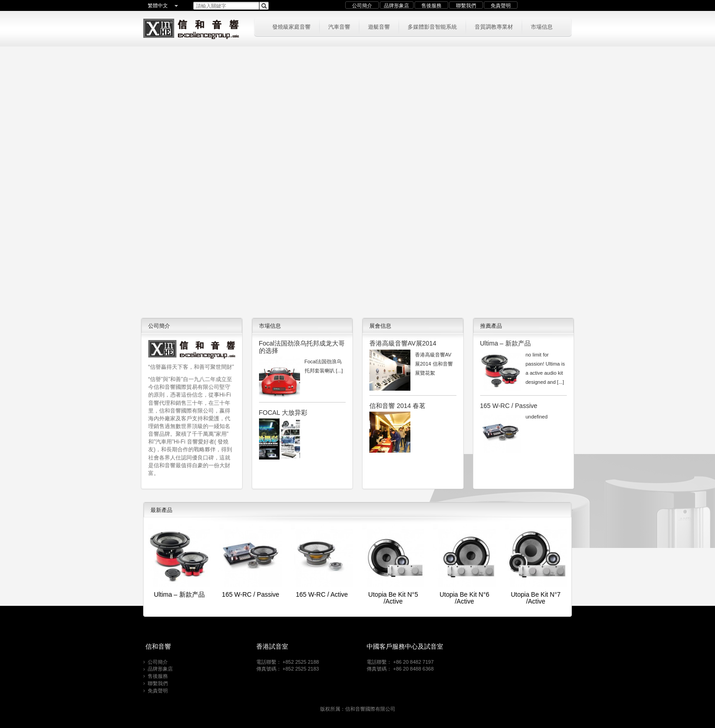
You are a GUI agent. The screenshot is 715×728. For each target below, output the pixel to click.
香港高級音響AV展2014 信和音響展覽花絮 (434, 364)
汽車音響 (339, 26)
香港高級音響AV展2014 (403, 343)
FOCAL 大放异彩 (283, 413)
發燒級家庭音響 (291, 26)
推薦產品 (491, 326)
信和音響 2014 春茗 (397, 406)
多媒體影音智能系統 (432, 26)
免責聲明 (501, 5)
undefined (537, 417)
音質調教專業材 (494, 26)
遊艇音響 (379, 26)
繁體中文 (158, 5)
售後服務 (431, 5)
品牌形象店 (396, 5)
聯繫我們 (466, 5)
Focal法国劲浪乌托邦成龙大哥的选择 (302, 347)
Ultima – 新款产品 (505, 343)
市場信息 (542, 26)
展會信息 (380, 326)
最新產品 (161, 510)
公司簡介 (362, 5)
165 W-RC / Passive (509, 406)
